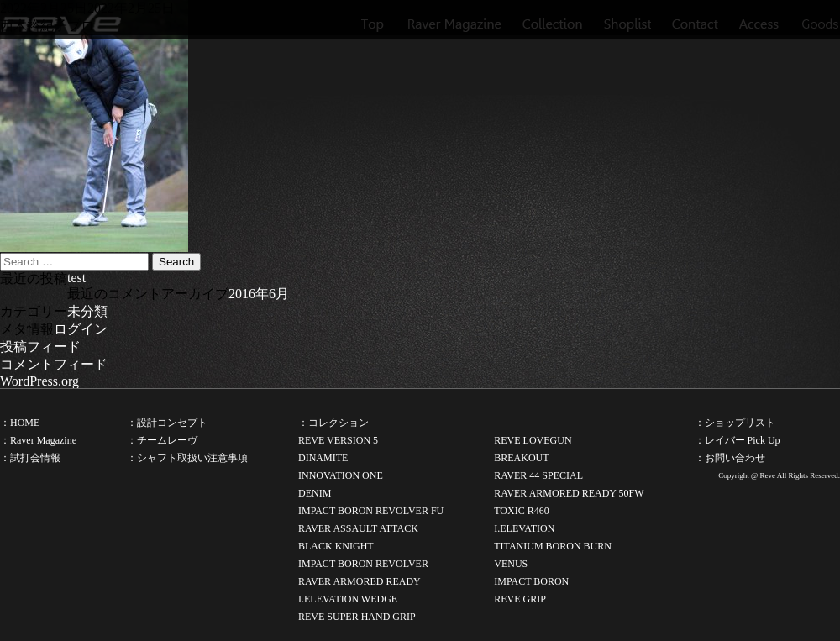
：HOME (20, 423)
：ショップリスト (735, 423)
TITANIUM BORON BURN (553, 546)
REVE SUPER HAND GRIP (357, 617)
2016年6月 (259, 294)
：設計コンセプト (167, 423)
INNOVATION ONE (341, 475)
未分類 (87, 311)
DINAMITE (323, 458)
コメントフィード (54, 364)
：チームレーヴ (162, 440)
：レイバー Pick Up (738, 440)
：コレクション (333, 423)
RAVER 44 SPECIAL (538, 475)
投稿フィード (40, 347)
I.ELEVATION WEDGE (348, 599)
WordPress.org (39, 381)
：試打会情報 (30, 458)
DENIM (315, 493)
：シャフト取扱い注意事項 (187, 458)
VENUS (511, 564)
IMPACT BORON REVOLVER (363, 564)
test (76, 278)
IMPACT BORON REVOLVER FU (371, 511)
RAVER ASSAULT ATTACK (358, 528)
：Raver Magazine (38, 440)
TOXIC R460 (521, 511)
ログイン (81, 329)
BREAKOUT (521, 458)
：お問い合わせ (730, 458)
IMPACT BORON (531, 581)
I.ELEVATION (524, 528)
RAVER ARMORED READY (360, 581)
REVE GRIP (520, 599)
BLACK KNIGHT (336, 546)
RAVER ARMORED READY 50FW (569, 493)
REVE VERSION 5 (338, 440)
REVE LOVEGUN (533, 440)
